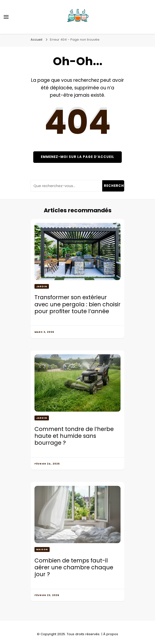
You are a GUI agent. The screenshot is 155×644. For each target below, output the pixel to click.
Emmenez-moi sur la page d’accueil (77, 157)
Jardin (42, 286)
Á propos (111, 634)
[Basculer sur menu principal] (6, 17)
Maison (42, 549)
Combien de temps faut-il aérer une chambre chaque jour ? (74, 567)
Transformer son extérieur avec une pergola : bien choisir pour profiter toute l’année (77, 304)
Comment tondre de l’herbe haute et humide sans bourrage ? (74, 436)
